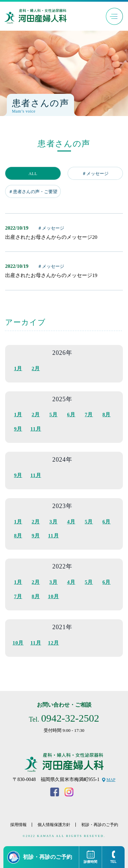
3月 (54, 522)
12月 (53, 643)
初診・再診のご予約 (100, 825)
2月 (36, 368)
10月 (53, 596)
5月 (54, 415)
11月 (36, 429)
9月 (18, 429)
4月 (71, 522)
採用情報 (18, 825)
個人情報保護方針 (54, 825)
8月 (106, 415)
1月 (18, 368)
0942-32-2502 (70, 718)
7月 (89, 415)
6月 (71, 415)
